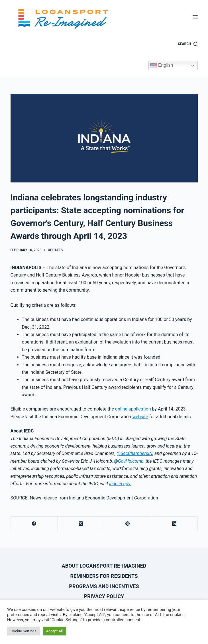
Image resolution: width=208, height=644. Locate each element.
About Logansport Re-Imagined (104, 566)
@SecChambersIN (134, 453)
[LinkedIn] (174, 524)
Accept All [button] (55, 631)
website (140, 417)
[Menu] (195, 17)
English (162, 66)
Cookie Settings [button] (24, 631)
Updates (55, 250)
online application (133, 409)
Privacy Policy (104, 596)
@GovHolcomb (129, 461)
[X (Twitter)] (81, 524)
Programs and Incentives (104, 586)
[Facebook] (34, 524)
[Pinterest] (128, 524)
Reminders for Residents (104, 576)
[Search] (188, 44)
